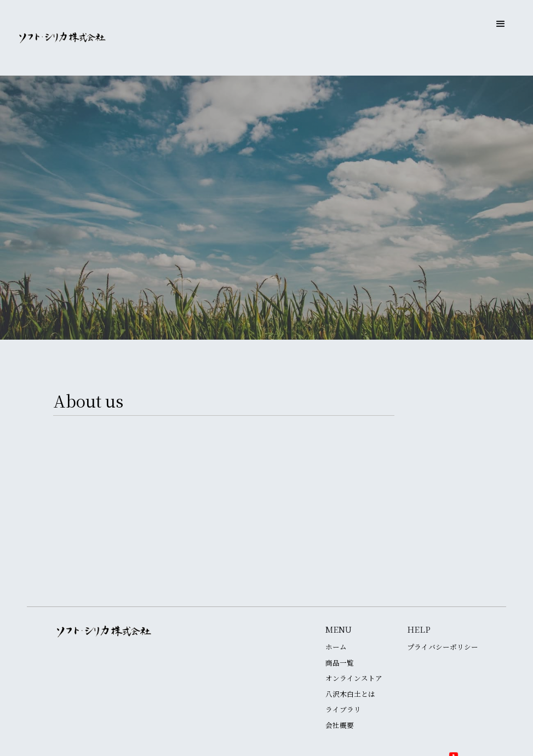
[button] (501, 24)
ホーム (336, 647)
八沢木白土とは (350, 694)
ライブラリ (343, 710)
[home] (62, 38)
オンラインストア (354, 678)
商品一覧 (340, 663)
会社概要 (340, 726)
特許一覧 (267, 578)
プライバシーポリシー (443, 647)
